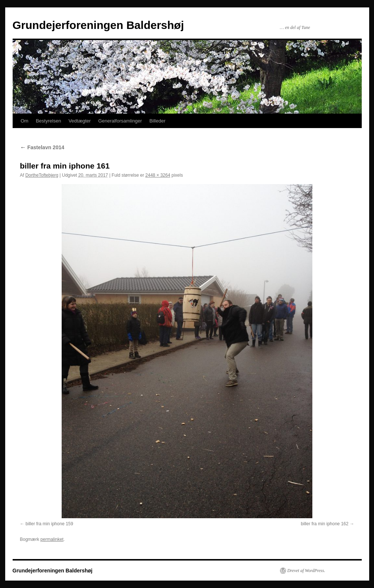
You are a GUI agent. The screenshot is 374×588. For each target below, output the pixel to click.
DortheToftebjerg (42, 175)
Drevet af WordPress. (306, 571)
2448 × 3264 (158, 175)
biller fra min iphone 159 (49, 524)
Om (25, 121)
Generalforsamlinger (120, 121)
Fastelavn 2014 (42, 147)
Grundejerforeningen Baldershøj (98, 25)
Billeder (157, 121)
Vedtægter (79, 121)
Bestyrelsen (48, 121)
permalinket (52, 539)
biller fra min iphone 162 (325, 524)
